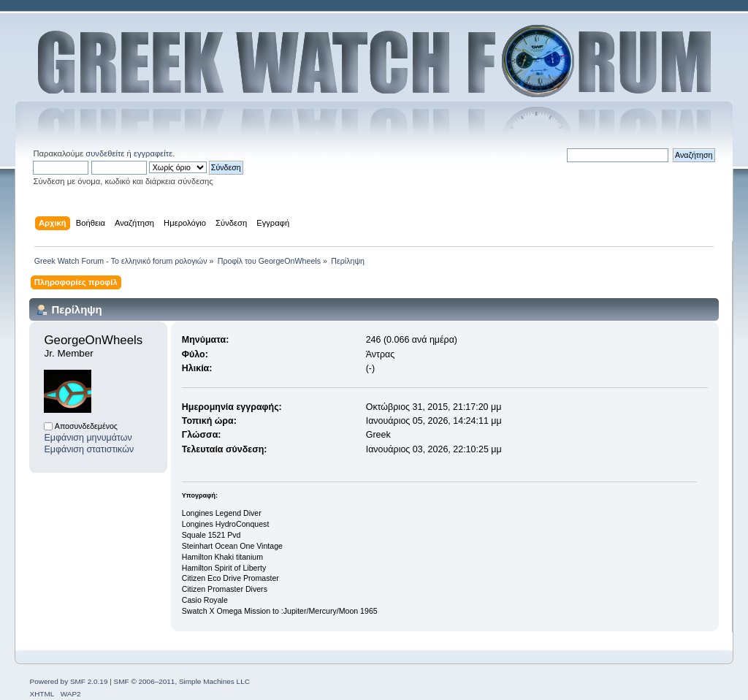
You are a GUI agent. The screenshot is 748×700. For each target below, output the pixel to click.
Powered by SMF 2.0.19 (68, 681)
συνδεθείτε (105, 153)
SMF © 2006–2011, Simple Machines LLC (182, 681)
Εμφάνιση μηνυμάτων (88, 438)
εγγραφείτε (153, 153)
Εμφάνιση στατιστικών (89, 449)
